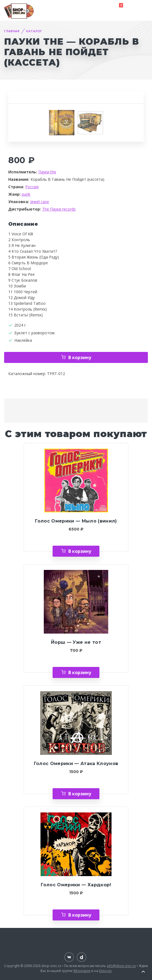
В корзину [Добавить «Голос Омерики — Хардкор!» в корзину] (80, 915)
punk (26, 194)
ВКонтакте (82, 971)
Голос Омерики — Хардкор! (76, 885)
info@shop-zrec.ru (121, 966)
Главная (12, 31)
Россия (32, 187)
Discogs (105, 971)
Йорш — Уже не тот (76, 642)
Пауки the (47, 172)
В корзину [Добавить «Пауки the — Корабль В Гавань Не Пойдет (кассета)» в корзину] (80, 357)
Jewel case (40, 202)
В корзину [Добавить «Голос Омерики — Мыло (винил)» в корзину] (80, 551)
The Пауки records (59, 209)
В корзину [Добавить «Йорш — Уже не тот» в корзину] (80, 672)
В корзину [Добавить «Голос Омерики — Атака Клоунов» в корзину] (80, 794)
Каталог (34, 31)
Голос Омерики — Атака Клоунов (76, 764)
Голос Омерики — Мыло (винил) (76, 521)
